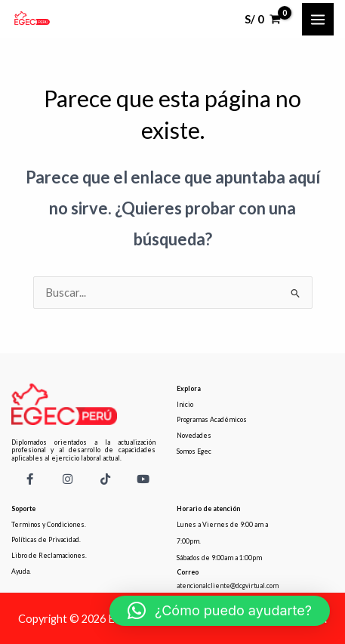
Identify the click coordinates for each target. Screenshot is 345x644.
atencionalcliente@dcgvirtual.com (228, 586)
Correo (188, 572)
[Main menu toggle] (318, 19)
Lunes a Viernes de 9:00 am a (222, 525)
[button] (220, 611)
